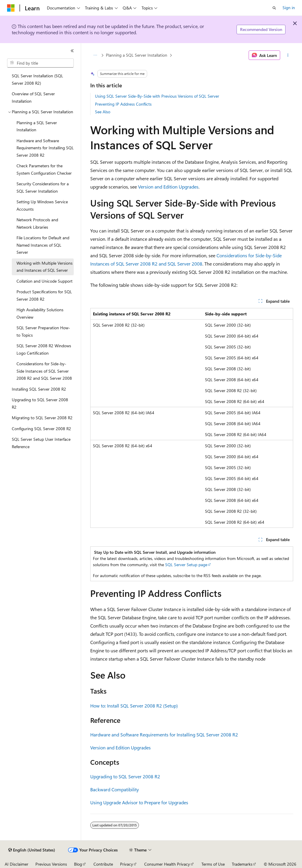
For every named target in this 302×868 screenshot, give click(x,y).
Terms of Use (213, 864)
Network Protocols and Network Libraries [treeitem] (37, 223)
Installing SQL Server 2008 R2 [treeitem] (39, 389)
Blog (78, 864)
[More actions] (288, 55)
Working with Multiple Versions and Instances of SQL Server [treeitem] (45, 267)
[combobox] (40, 63)
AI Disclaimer (17, 864)
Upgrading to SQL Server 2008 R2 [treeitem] (40, 403)
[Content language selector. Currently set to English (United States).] (32, 850)
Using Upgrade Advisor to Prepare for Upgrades (139, 802)
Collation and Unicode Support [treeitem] (45, 281)
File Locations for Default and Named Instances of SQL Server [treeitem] (43, 245)
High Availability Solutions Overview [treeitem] (40, 313)
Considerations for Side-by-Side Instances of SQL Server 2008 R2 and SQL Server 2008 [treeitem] (44, 371)
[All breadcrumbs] (95, 55)
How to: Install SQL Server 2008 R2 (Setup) (134, 706)
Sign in (289, 8)
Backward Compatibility (115, 789)
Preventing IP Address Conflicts (123, 104)
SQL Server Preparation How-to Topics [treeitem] (43, 331)
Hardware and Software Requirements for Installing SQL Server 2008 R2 (164, 734)
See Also (103, 112)
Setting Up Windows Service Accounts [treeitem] (42, 205)
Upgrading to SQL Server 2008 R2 (125, 776)
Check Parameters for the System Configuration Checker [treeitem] (44, 169)
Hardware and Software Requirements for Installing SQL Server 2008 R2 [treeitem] (45, 148)
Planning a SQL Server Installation (137, 55)
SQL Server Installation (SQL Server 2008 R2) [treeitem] (37, 79)
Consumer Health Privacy (167, 864)
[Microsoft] (11, 8)
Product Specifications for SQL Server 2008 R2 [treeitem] (44, 295)
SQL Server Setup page (186, 565)
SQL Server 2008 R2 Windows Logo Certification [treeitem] (44, 349)
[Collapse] (72, 51)
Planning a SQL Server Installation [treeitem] (37, 126)
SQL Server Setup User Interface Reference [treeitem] (41, 443)
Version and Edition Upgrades (168, 187)
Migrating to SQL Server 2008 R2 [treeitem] (42, 418)
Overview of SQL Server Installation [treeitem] (33, 97)
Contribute (103, 864)
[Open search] (274, 8)
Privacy (127, 864)
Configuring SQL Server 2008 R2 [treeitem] (41, 429)
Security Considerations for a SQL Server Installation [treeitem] (43, 187)
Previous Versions (51, 864)
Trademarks (242, 864)
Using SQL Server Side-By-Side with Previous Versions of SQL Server (157, 96)
